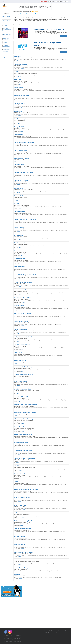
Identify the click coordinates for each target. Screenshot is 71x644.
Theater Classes (6, 48)
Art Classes (5, 25)
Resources (19, 12)
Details (64, 36)
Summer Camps (6, 16)
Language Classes (6, 38)
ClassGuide (32, 7)
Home (15, 12)
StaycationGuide (41, 7)
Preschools (5, 42)
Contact (65, 631)
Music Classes (6, 41)
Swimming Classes (6, 47)
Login (66, 2)
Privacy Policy (54, 631)
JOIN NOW (52, 2)
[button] (3, 18)
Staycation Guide (5, 56)
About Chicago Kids (46, 631)
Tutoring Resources (6, 49)
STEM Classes (5, 45)
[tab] (7, 16)
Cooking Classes (6, 27)
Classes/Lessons (6, 20)
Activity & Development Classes (5, 23)
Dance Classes (6, 28)
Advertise (60, 631)
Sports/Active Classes (7, 44)
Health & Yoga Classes (7, 35)
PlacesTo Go (36, 7)
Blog (50, 6)
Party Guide (5, 52)
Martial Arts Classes (7, 40)
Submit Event (59, 2)
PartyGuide (46, 7)
